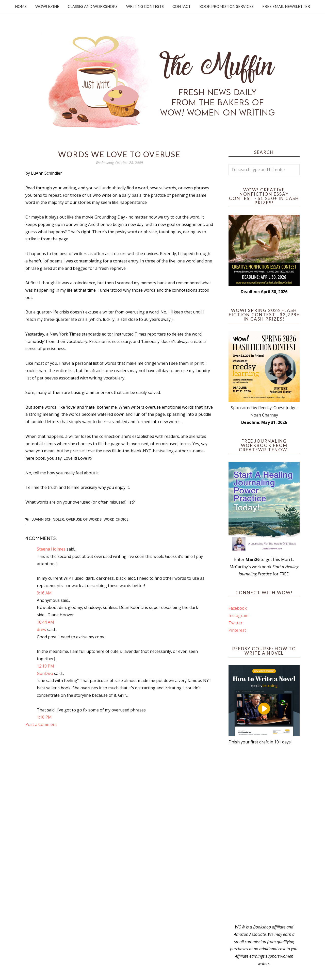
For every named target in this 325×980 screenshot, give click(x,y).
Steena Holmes (51, 549)
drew (42, 629)
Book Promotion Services (226, 6)
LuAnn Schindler (48, 519)
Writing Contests (145, 6)
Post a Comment (41, 724)
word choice (116, 519)
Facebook (238, 608)
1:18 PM (44, 717)
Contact (182, 6)
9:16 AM (44, 593)
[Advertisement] (264, 835)
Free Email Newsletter (286, 6)
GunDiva (45, 673)
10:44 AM (45, 622)
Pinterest (237, 630)
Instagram (238, 616)
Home (21, 6)
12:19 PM (45, 666)
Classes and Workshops (93, 6)
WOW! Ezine (47, 6)
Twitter (235, 623)
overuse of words (84, 519)
